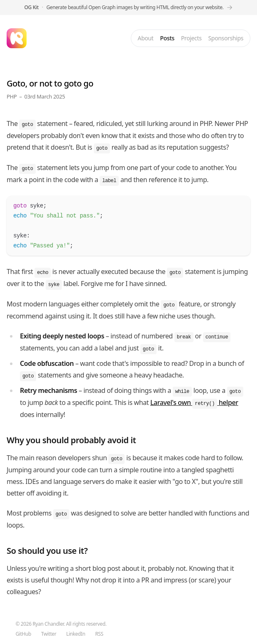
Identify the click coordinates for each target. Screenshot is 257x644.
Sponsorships (226, 38)
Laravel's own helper (194, 402)
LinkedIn (76, 634)
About (146, 38)
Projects (191, 38)
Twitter (49, 634)
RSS (99, 634)
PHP (12, 96)
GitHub (23, 634)
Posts (167, 38)
